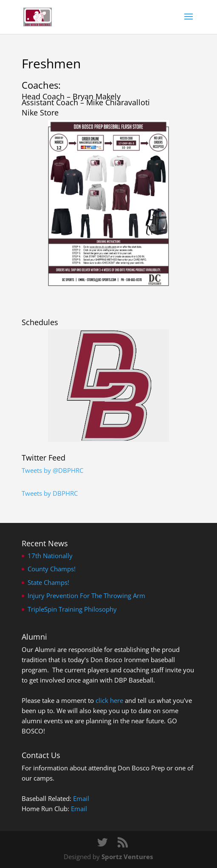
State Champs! (48, 582)
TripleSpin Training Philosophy (72, 609)
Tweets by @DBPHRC (52, 470)
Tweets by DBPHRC (50, 493)
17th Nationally (50, 556)
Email (81, 798)
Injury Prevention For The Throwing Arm (86, 596)
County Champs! (52, 569)
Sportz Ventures (127, 857)
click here (109, 700)
